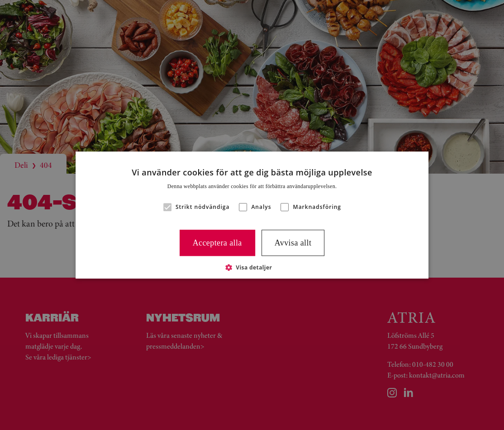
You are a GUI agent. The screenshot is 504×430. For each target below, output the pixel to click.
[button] (167, 207)
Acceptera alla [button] (217, 243)
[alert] (252, 215)
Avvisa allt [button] (293, 243)
